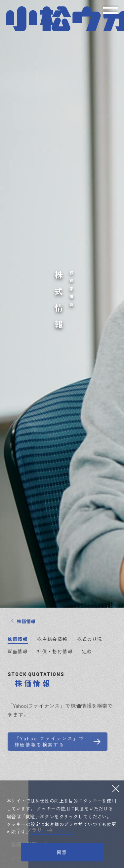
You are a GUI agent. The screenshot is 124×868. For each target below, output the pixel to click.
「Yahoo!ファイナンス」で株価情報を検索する (49, 746)
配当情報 (18, 651)
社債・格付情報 (55, 651)
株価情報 (18, 639)
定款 (87, 651)
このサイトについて (52, 832)
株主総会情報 (52, 639)
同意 (62, 852)
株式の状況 (90, 639)
